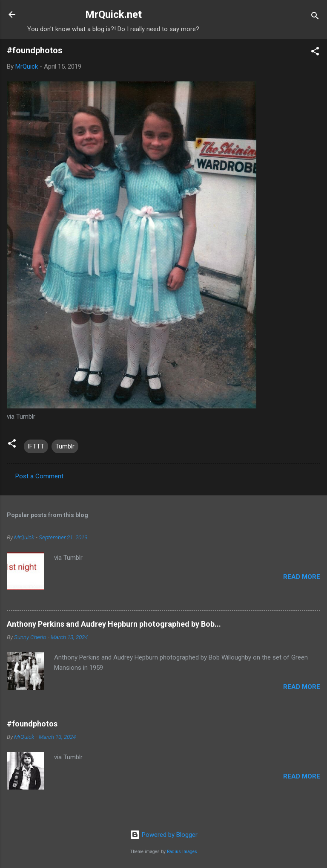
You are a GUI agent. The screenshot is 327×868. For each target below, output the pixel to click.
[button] (315, 53)
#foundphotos (32, 724)
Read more (302, 577)
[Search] (315, 17)
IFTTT (36, 446)
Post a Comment (39, 476)
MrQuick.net (113, 14)
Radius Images (182, 852)
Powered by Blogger (164, 835)
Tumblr (65, 446)
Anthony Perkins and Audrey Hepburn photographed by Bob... (114, 624)
